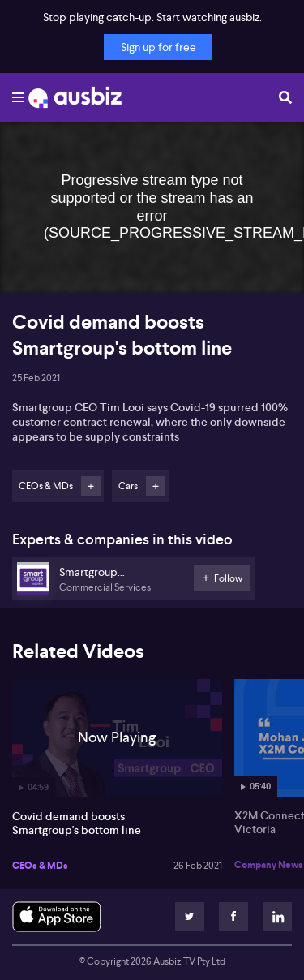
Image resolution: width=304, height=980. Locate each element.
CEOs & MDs (40, 866)
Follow (91, 486)
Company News (269, 865)
